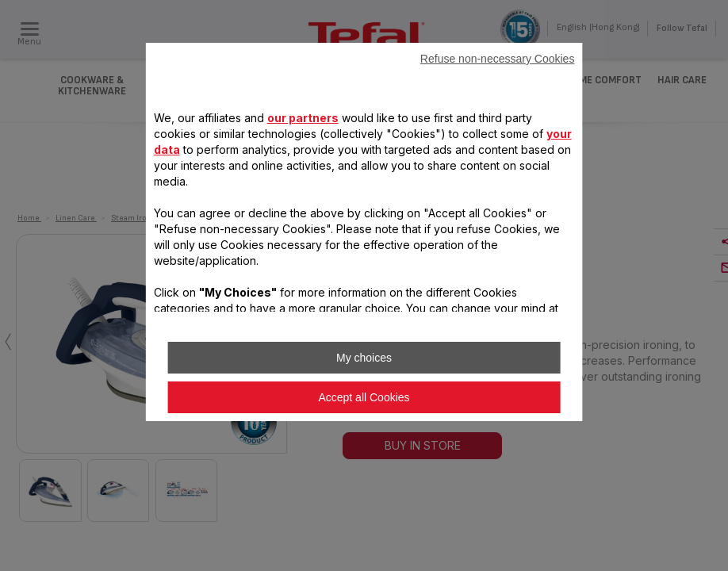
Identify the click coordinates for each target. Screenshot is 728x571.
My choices (364, 358)
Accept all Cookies (364, 397)
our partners (303, 118)
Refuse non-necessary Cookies (498, 59)
